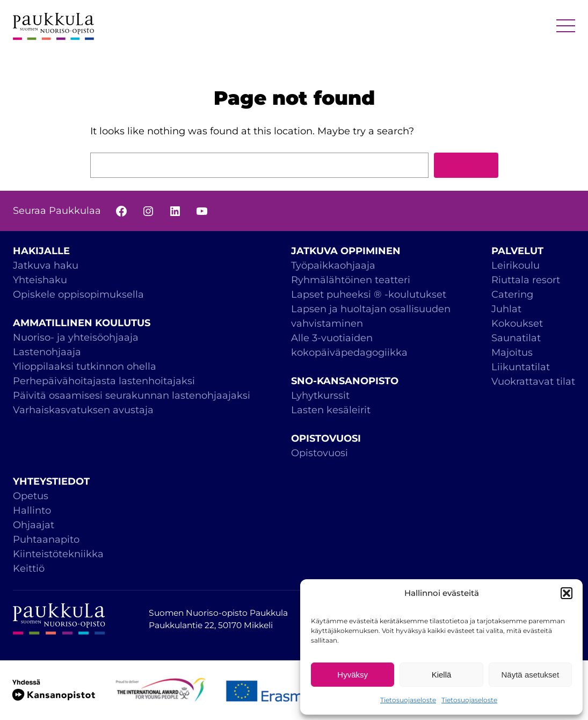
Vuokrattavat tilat (533, 381)
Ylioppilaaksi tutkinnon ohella (85, 366)
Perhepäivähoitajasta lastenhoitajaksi (104, 381)
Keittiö (29, 568)
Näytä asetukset (531, 675)
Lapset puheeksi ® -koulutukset (369, 294)
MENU (566, 27)
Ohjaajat (34, 525)
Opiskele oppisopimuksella (78, 294)
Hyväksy (353, 675)
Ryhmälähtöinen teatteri (352, 280)
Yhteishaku (40, 280)
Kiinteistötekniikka (58, 554)
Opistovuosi (320, 453)
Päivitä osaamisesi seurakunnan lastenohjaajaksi (132, 395)
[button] (567, 593)
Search (466, 165)
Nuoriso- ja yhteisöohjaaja (76, 337)
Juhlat (506, 309)
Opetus (31, 496)
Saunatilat (516, 338)
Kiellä (442, 675)
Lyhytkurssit (320, 395)
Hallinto (32, 510)
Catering (512, 294)
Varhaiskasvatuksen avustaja (83, 410)
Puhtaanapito (46, 539)
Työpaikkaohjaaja (333, 265)
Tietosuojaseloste (408, 700)
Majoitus (512, 352)
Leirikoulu (516, 265)
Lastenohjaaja (47, 352)
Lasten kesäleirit (331, 410)
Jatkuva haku (46, 265)
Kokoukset (517, 323)
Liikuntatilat (521, 367)
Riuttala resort (526, 280)
